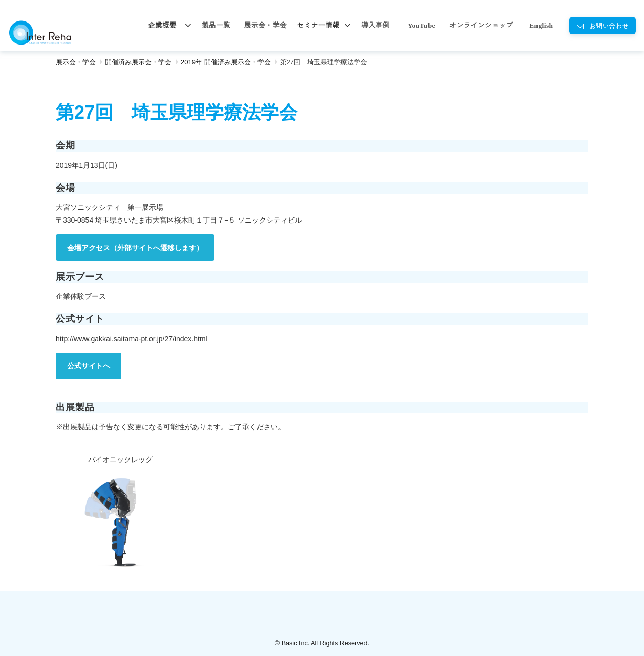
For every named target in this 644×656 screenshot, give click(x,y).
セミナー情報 (318, 25)
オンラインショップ (481, 25)
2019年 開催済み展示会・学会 (226, 62)
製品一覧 (216, 25)
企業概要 (162, 25)
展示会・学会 (265, 25)
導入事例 (375, 25)
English (541, 25)
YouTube (421, 25)
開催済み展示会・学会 (138, 62)
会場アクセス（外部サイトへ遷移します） (135, 248)
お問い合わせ (609, 26)
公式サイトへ (89, 366)
